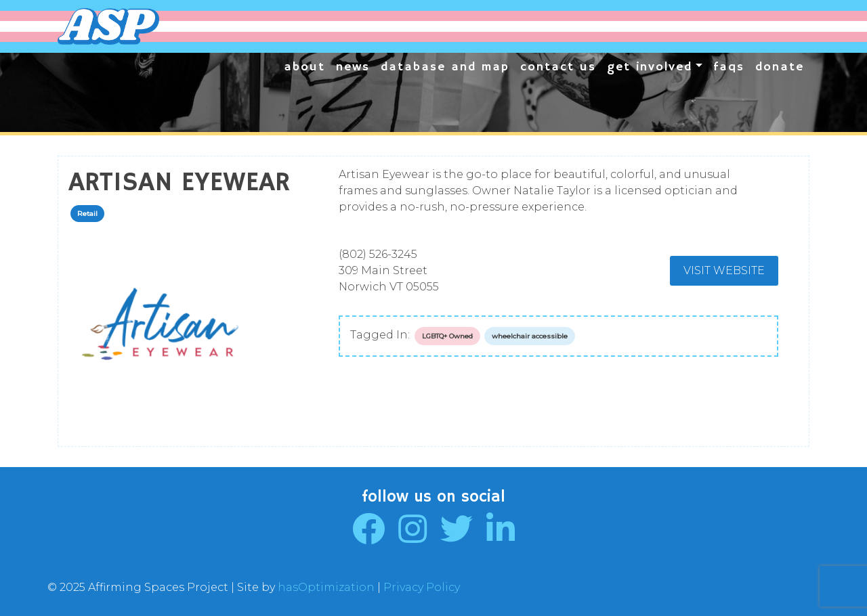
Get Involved (650, 67)
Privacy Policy (422, 587)
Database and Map (445, 67)
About (304, 67)
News (353, 67)
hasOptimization (326, 587)
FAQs (729, 67)
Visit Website (724, 270)
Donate (780, 67)
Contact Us (558, 67)
